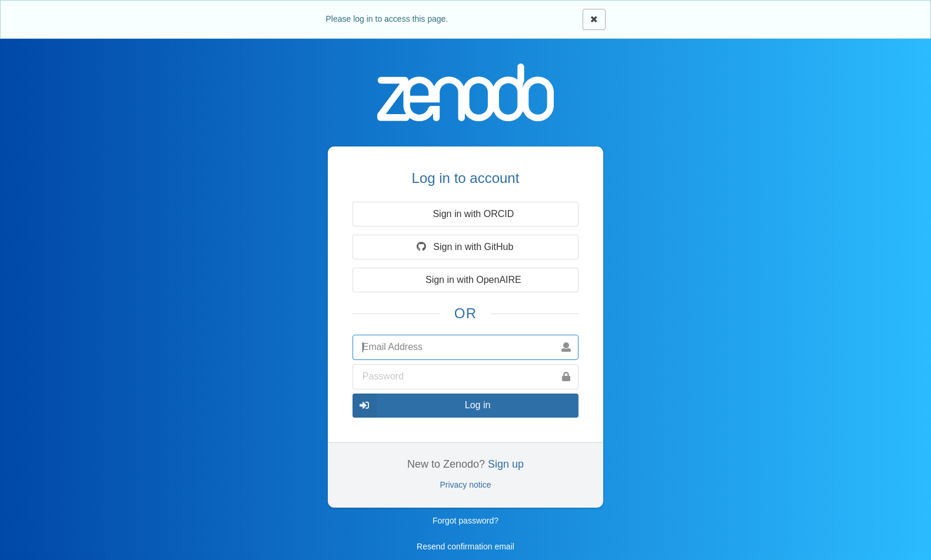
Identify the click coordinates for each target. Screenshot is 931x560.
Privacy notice (465, 485)
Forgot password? (465, 521)
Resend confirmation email (465, 546)
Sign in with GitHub (464, 247)
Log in (422, 406)
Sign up (506, 464)
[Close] (594, 19)
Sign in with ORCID (464, 214)
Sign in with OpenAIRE (465, 280)
